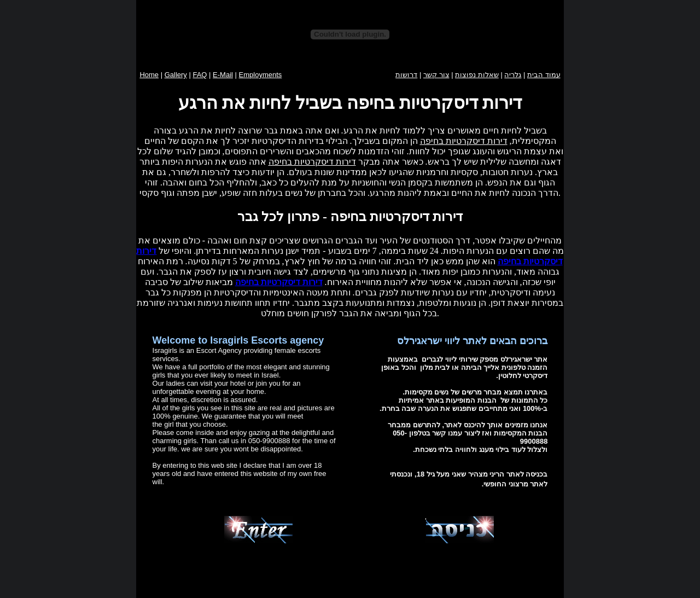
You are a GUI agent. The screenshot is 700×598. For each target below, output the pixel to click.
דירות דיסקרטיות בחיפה (464, 141)
